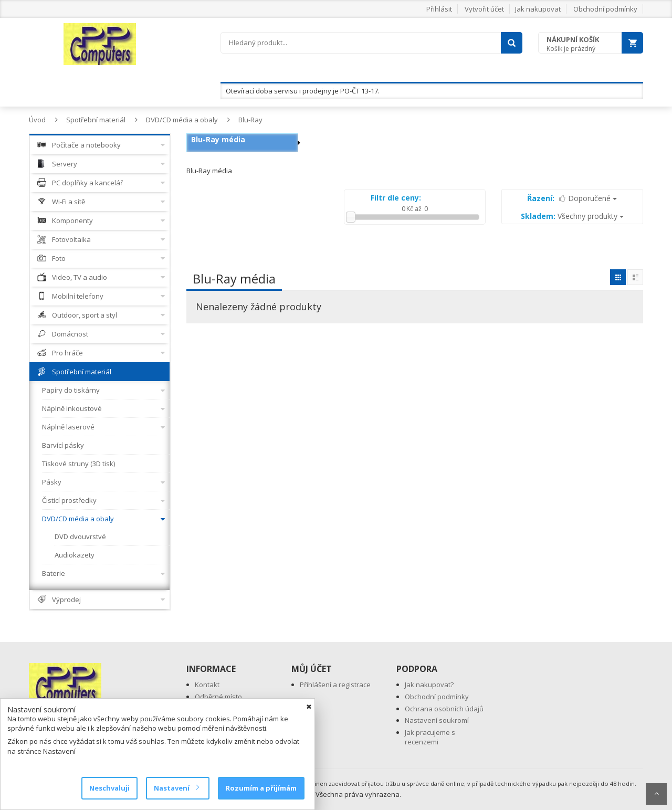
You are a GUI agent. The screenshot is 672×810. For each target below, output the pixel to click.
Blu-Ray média (218, 139)
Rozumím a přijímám (261, 788)
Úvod (37, 120)
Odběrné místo (218, 697)
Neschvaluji (109, 788)
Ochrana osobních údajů (444, 709)
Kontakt (207, 685)
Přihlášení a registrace (335, 685)
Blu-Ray (250, 120)
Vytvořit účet (484, 9)
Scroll (656, 794)
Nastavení (176, 788)
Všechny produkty (572, 216)
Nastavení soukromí (437, 720)
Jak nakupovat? (429, 685)
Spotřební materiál (96, 120)
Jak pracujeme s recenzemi (430, 737)
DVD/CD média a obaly (182, 120)
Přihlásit (439, 9)
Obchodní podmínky (605, 9)
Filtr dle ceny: (396, 198)
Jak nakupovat (538, 9)
